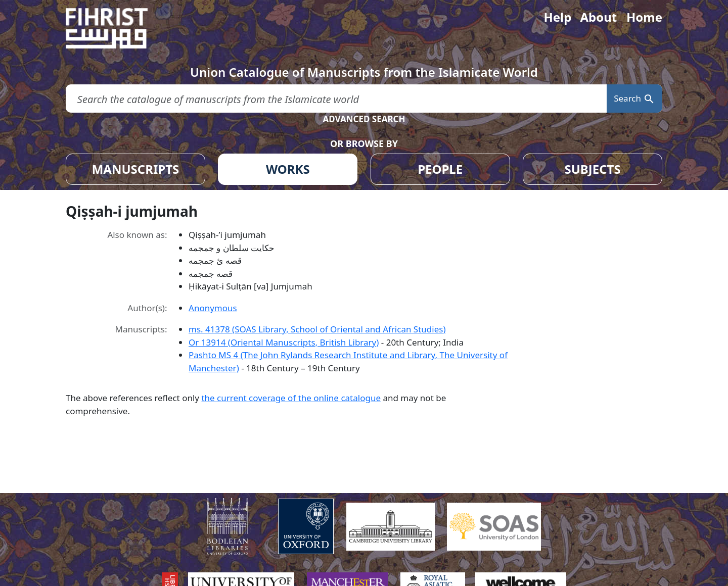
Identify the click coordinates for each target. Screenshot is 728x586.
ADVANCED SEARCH (364, 119)
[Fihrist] (116, 28)
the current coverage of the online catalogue (291, 398)
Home (644, 17)
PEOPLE (440, 169)
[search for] (336, 99)
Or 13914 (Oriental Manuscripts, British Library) (284, 342)
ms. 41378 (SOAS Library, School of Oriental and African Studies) (317, 329)
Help (557, 17)
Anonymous (213, 308)
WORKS (288, 169)
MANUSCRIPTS (136, 169)
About (598, 17)
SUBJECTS (592, 169)
